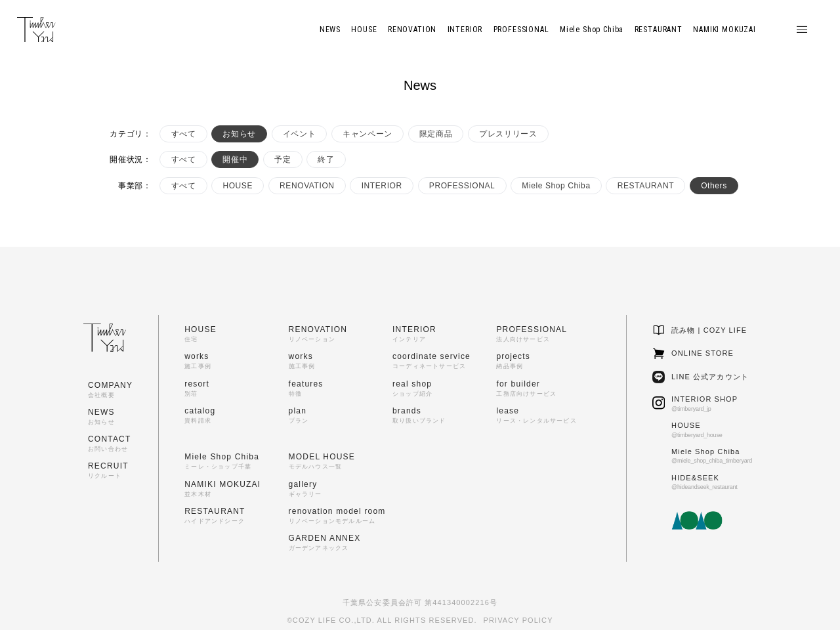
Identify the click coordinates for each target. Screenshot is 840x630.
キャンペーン (367, 134)
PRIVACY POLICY (518, 620)
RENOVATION (307, 186)
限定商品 (436, 134)
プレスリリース (508, 134)
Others (714, 186)
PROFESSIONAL (462, 186)
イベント (299, 134)
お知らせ (239, 134)
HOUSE (238, 186)
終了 (326, 159)
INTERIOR (382, 186)
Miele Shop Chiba (556, 186)
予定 (283, 159)
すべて (184, 134)
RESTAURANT (646, 186)
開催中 (235, 159)
